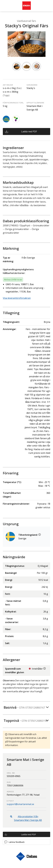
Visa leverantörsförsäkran (17, 298)
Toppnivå (26, 720)
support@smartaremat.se (20, 804)
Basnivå (24, 707)
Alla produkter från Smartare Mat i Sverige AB (28, 818)
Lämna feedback (17, 842)
